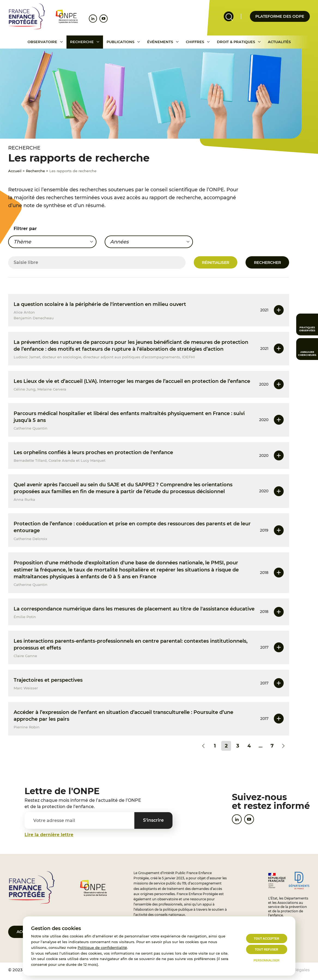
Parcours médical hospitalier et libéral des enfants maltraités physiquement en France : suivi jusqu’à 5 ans (129, 417)
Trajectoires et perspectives (48, 680)
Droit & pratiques (236, 42)
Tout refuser (266, 949)
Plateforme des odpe (280, 16)
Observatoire (42, 42)
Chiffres (195, 42)
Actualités (279, 42)
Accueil (15, 171)
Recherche (82, 42)
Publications (120, 42)
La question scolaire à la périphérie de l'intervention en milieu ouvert (100, 304)
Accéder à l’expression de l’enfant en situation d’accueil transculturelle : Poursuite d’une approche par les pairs (123, 716)
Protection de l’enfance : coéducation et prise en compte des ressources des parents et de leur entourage (132, 527)
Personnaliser (267, 960)
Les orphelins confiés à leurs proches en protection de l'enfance (93, 452)
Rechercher (267, 263)
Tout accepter (267, 939)
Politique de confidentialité (102, 948)
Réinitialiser (216, 263)
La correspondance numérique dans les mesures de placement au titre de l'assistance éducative (134, 609)
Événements (160, 42)
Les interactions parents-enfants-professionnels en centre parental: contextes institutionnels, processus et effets (131, 644)
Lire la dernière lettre (49, 835)
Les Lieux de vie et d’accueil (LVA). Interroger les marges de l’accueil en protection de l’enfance (132, 381)
